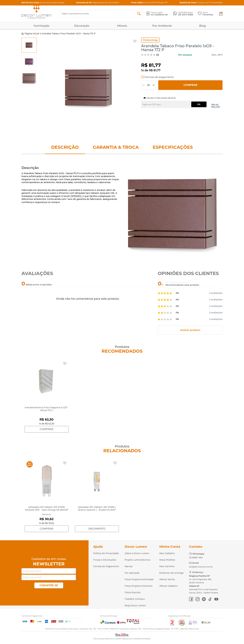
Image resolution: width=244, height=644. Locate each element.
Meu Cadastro (167, 553)
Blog (202, 26)
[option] (29, 45)
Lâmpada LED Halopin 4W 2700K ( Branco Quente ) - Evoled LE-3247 (97, 508)
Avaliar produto (190, 330)
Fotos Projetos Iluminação (139, 579)
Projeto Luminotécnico (138, 560)
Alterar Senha (167, 579)
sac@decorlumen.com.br (201, 567)
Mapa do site (194, 629)
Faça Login (157, 12)
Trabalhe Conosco (135, 599)
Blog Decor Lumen (135, 605)
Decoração (82, 26)
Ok (199, 104)
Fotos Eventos (133, 592)
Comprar (190, 85)
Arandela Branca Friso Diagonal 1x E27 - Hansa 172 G (47, 409)
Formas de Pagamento (106, 566)
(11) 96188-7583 (196, 558)
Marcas (129, 566)
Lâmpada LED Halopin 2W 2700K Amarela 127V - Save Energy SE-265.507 (47, 508)
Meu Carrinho (167, 566)
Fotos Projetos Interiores (138, 586)
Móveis (122, 26)
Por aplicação (132, 573)
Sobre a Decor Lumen (137, 553)
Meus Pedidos (167, 560)
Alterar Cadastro (168, 586)
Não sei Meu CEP (216, 106)
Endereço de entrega (171, 573)
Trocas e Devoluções (105, 560)
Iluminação (42, 26)
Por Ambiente (162, 26)
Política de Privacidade (106, 553)
